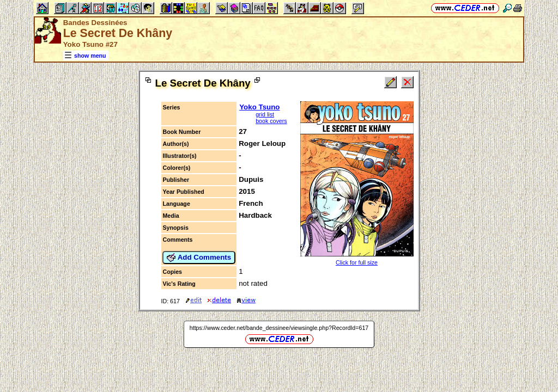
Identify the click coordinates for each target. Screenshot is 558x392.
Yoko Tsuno (259, 107)
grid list (265, 114)
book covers (271, 121)
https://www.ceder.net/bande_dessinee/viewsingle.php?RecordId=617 (279, 328)
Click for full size (357, 262)
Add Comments (199, 258)
